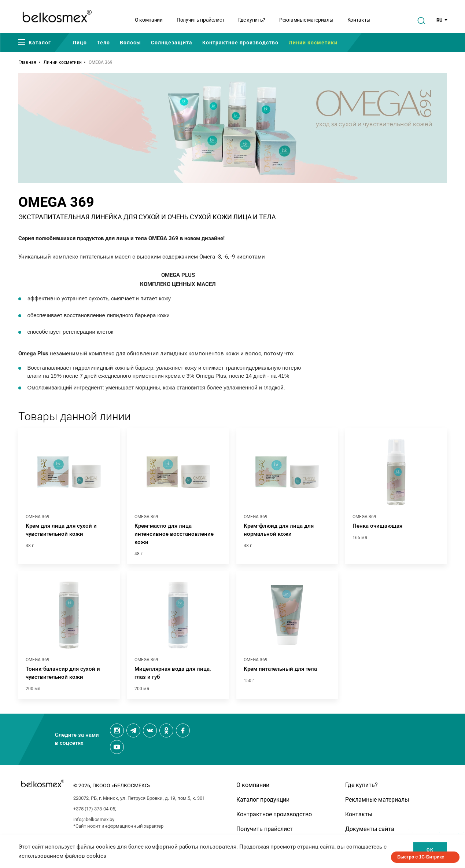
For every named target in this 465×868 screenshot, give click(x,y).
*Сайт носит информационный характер (118, 826)
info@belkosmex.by (94, 819)
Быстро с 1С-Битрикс (421, 857)
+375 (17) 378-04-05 (94, 809)
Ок (430, 850)
